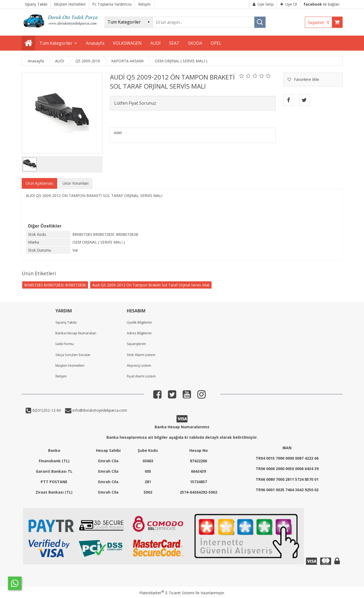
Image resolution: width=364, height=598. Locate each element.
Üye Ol (289, 4)
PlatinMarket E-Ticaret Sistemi (167, 593)
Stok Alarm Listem (141, 355)
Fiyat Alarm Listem (141, 376)
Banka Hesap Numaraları (76, 333)
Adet (118, 133)
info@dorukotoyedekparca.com (99, 410)
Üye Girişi (263, 4)
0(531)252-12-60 (46, 410)
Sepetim (320, 22)
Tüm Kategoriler (56, 43)
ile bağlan (321, 4)
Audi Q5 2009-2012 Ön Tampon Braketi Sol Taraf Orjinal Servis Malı (151, 285)
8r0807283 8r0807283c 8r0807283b (55, 285)
